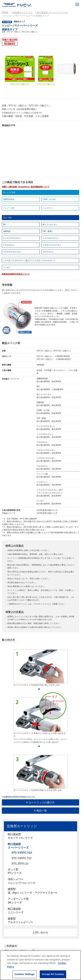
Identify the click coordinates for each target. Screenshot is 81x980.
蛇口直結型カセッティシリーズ (20, 836)
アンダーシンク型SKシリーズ (18, 901)
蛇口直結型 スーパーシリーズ (52, 13)
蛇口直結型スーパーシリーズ (18, 846)
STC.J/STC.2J (20, 863)
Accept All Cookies (53, 974)
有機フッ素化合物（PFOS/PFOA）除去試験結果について (26, 187)
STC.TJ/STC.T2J (21, 858)
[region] (40, 965)
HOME (5, 13)
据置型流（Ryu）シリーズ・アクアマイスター (32, 891)
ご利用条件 (11, 946)
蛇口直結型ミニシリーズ (16, 911)
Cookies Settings (25, 974)
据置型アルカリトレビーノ (20, 920)
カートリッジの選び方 (42, 802)
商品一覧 (42, 811)
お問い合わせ (40, 932)
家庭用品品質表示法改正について (16, 274)
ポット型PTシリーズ (15, 871)
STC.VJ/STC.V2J (22, 853)
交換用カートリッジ (22, 13)
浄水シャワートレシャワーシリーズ (22, 881)
